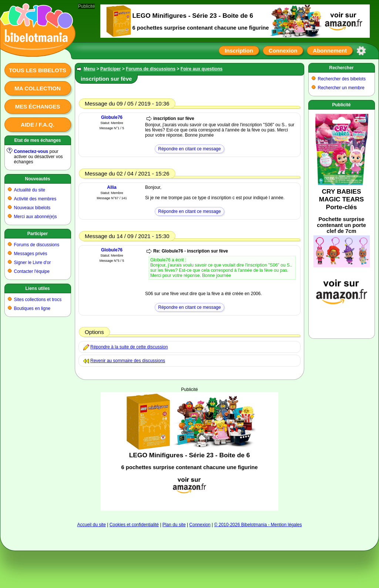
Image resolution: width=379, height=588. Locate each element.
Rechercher (341, 68)
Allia (112, 187)
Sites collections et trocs (38, 300)
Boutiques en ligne (32, 308)
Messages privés (31, 254)
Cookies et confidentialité (134, 525)
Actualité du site (30, 190)
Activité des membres (35, 199)
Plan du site (174, 525)
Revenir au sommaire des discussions (128, 361)
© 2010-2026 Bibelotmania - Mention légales (258, 525)
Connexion (283, 51)
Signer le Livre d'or (33, 263)
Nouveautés (37, 179)
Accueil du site (91, 525)
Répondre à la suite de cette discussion (129, 347)
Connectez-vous (31, 151)
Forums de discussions (37, 245)
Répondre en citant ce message (189, 149)
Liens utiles (37, 288)
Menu (89, 69)
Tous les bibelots (38, 70)
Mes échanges (38, 106)
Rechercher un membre (341, 88)
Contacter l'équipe (32, 271)
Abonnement (330, 51)
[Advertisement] (189, 415)
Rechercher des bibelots (342, 79)
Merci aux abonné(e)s (36, 217)
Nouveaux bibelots (32, 208)
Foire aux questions (202, 69)
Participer (38, 234)
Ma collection (37, 88)
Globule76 (112, 117)
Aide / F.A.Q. (38, 125)
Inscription (239, 51)
